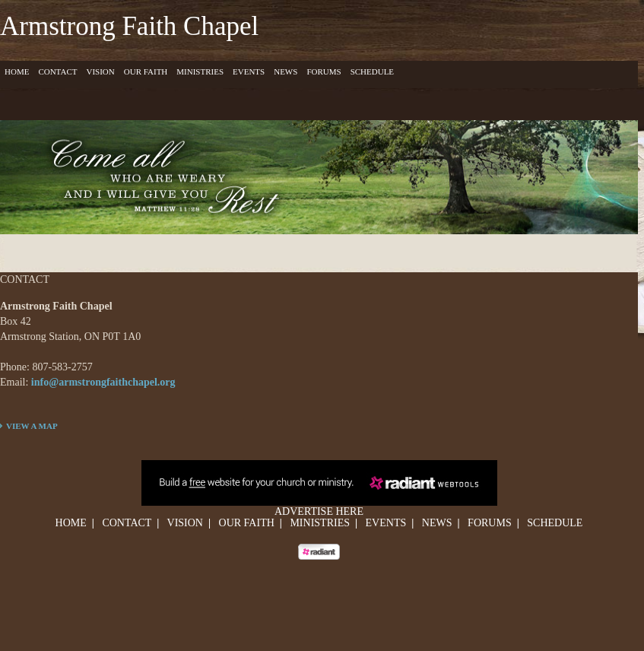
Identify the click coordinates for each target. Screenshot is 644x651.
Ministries (200, 71)
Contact (57, 71)
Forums (324, 71)
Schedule (372, 71)
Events (249, 71)
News (286, 71)
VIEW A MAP (32, 426)
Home (17, 71)
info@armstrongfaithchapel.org (103, 382)
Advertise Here (319, 511)
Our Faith (146, 71)
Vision (100, 71)
